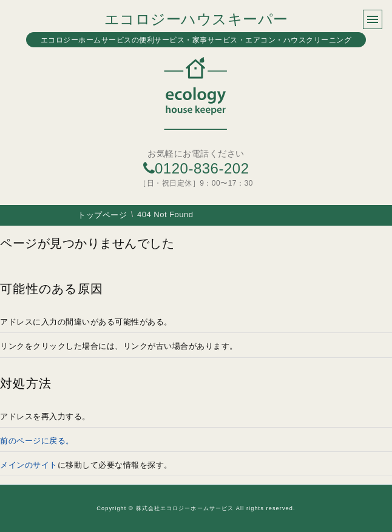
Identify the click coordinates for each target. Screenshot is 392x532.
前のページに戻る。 (37, 441)
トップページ (102, 215)
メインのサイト (29, 465)
